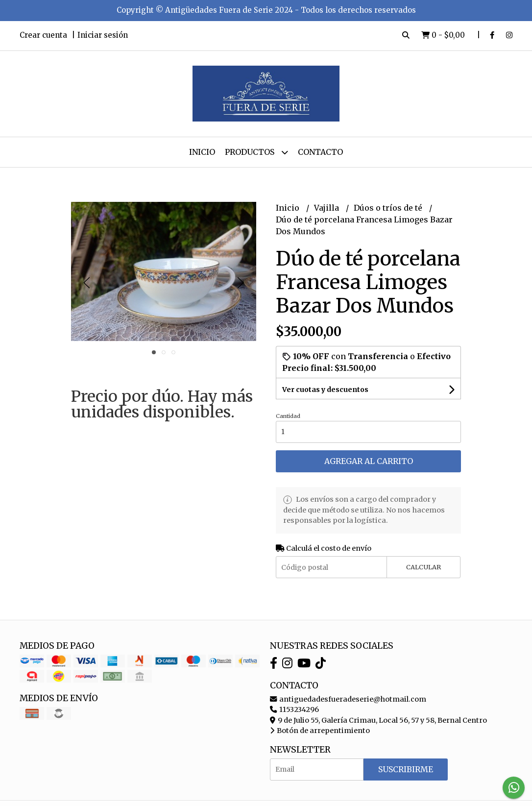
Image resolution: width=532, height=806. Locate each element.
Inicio (202, 152)
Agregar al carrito (369, 461)
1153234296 (294, 709)
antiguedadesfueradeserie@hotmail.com (348, 699)
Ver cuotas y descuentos (325, 390)
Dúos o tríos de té (389, 208)
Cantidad (288, 416)
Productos (256, 152)
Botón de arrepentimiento (320, 731)
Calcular (423, 567)
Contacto (320, 152)
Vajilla (327, 208)
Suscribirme (406, 769)
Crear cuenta (43, 35)
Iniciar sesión (103, 35)
